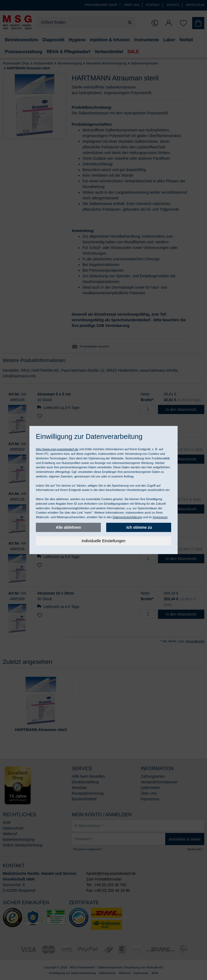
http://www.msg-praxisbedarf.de (57, 449)
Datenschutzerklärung (127, 517)
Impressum (160, 517)
